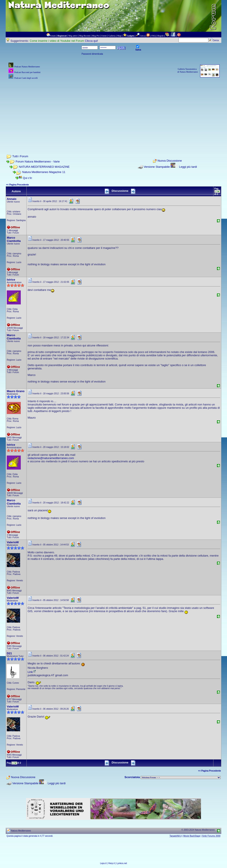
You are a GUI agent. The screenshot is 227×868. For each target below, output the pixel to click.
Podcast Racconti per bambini (27, 72)
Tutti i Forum (20, 156)
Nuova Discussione (170, 161)
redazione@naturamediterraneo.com (51, 458)
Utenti (104, 36)
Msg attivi (73, 36)
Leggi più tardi (188, 167)
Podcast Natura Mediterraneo (27, 67)
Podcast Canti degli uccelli (26, 78)
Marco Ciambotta (14, 239)
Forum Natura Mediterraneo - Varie (38, 162)
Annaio (12, 199)
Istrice (11, 280)
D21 (9, 653)
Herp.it (111, 863)
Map (119, 36)
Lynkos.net (122, 863)
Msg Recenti (85, 36)
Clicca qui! (91, 41)
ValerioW (13, 542)
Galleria (112, 36)
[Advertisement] (113, 111)
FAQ (154, 36)
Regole (161, 36)
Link (32, 672)
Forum (53, 36)
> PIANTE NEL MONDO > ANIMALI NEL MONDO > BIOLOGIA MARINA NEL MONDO (181, 777)
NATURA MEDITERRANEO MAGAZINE (44, 167)
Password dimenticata (92, 54)
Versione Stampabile (157, 167)
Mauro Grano (16, 391)
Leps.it (103, 863)
